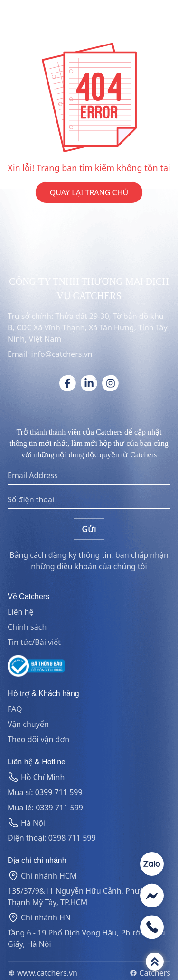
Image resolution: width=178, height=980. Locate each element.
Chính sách (27, 627)
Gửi (89, 529)
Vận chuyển (28, 724)
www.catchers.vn (42, 973)
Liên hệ (21, 612)
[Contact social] (152, 864)
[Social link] (68, 383)
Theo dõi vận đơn (38, 739)
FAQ (15, 709)
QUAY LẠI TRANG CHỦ (89, 192)
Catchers (150, 973)
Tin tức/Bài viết (34, 642)
